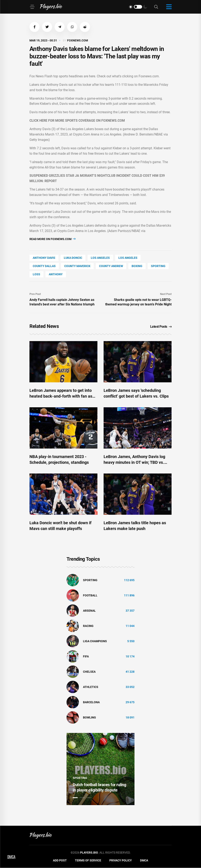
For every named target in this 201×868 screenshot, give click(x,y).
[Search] (156, 7)
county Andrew (111, 266)
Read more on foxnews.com (53, 239)
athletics (91, 687)
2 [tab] (82, 798)
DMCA (144, 861)
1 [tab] (75, 798)
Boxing (137, 266)
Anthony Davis (44, 258)
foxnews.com (78, 41)
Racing (88, 626)
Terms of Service (88, 861)
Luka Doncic (73, 258)
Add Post (60, 861)
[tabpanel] (100, 769)
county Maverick (77, 266)
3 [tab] (89, 798)
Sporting (158, 266)
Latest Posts (161, 327)
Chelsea (89, 672)
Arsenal (89, 611)
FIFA (86, 656)
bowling (89, 717)
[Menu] (32, 7)
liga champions (95, 641)
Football (90, 595)
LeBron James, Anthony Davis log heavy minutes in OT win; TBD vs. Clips (134, 463)
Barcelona (91, 702)
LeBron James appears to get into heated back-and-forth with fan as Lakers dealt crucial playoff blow (61, 396)
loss (36, 274)
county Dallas (44, 266)
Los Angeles (100, 258)
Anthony (56, 274)
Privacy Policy (121, 861)
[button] (35, 27)
